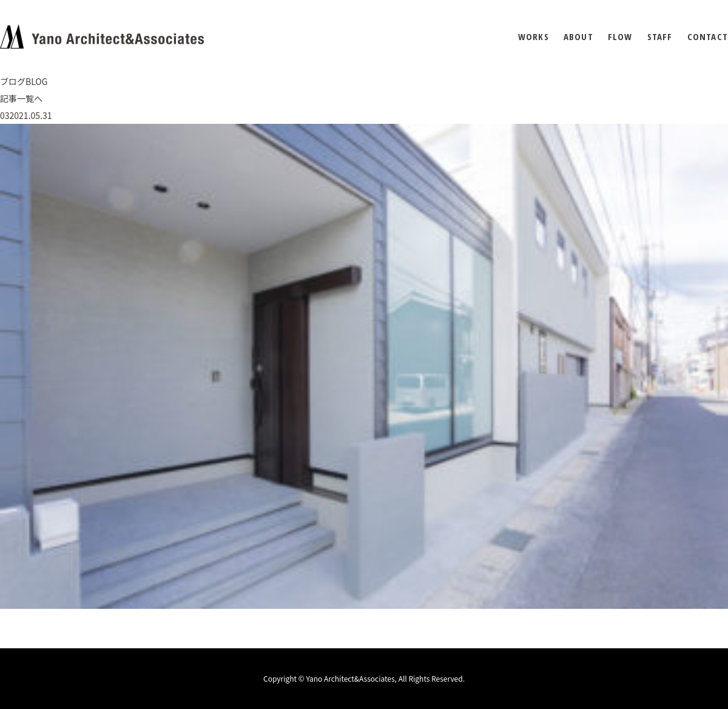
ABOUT (578, 37)
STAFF (660, 37)
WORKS (534, 37)
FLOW (620, 37)
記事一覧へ (21, 98)
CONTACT (708, 37)
